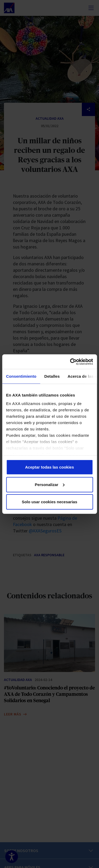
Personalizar (50, 484)
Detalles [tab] (52, 376)
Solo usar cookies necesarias (49, 502)
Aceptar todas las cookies (49, 467)
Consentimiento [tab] (21, 376)
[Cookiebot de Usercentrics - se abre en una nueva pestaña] (70, 362)
